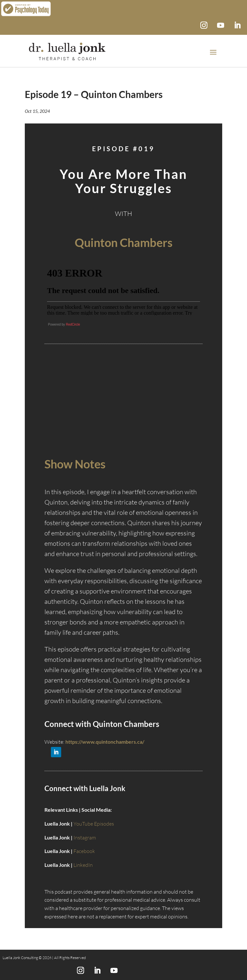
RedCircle (73, 324)
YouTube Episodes (94, 824)
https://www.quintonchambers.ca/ (105, 742)
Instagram (85, 838)
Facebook (84, 851)
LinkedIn (83, 865)
